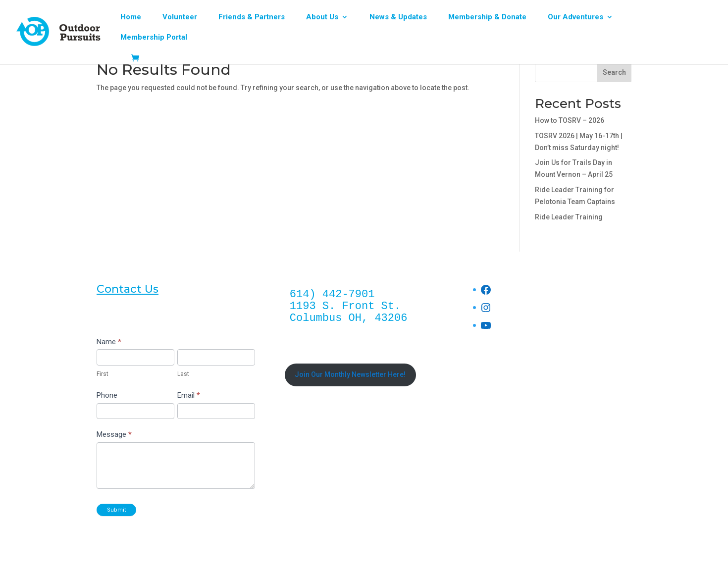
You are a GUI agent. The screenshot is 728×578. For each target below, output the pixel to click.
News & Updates (398, 17)
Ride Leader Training (569, 217)
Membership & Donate (487, 17)
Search (614, 72)
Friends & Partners (252, 17)
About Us (322, 17)
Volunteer (180, 17)
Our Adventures (575, 17)
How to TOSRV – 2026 (570, 120)
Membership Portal (154, 38)
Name (109, 342)
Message (114, 434)
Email (189, 395)
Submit (116, 510)
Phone (107, 395)
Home (131, 17)
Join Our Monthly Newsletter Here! (350, 374)
